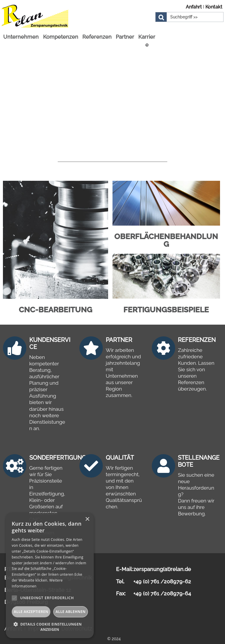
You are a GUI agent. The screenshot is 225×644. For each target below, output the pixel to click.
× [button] (87, 519)
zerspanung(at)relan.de (162, 567)
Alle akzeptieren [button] (31, 612)
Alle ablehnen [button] (71, 612)
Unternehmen (21, 34)
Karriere (147, 38)
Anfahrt (194, 7)
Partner (125, 34)
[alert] (50, 576)
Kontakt (214, 7)
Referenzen (97, 34)
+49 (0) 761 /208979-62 (162, 579)
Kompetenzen (61, 34)
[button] (50, 627)
